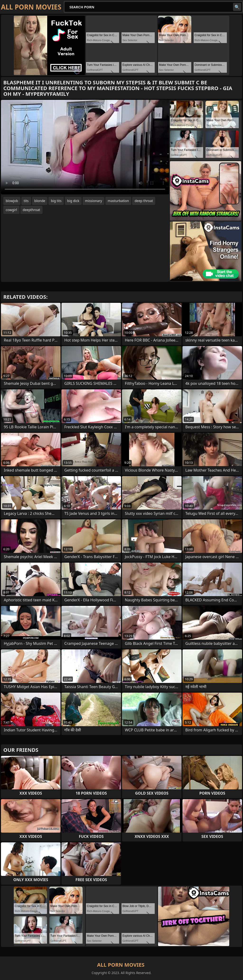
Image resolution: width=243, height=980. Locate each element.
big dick (73, 201)
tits (26, 201)
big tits (56, 201)
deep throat (144, 201)
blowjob (12, 201)
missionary (93, 201)
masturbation (118, 201)
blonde (40, 201)
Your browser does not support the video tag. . (85, 147)
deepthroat (32, 210)
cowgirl (11, 210)
